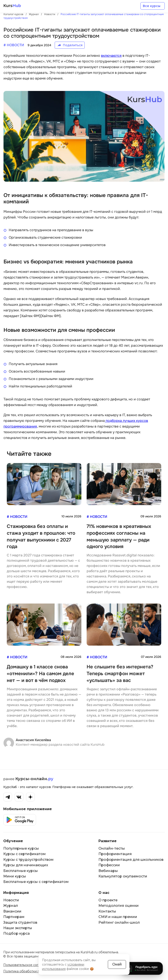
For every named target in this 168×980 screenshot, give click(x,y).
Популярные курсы (21, 848)
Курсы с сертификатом (24, 854)
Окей (117, 964)
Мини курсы (15, 876)
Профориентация (115, 854)
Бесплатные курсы (21, 871)
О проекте (108, 900)
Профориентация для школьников (131, 860)
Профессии (109, 865)
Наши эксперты (18, 928)
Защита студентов (20, 922)
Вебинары (108, 871)
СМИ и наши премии (118, 917)
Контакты (107, 911)
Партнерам (14, 917)
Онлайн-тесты (112, 848)
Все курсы (152, 6)
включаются (111, 56)
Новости (11, 900)
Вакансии (12, 911)
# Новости (17, 517)
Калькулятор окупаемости (123, 876)
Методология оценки (119, 906)
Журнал (11, 906)
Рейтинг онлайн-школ (119, 922)
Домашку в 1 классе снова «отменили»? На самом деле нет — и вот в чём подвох (40, 674)
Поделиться (73, 45)
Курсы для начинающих (26, 865)
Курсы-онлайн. (34, 779)
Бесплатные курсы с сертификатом (36, 882)
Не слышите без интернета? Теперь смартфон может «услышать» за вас (120, 674)
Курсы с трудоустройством (28, 860)
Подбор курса (17, 933)
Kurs (12, 6)
